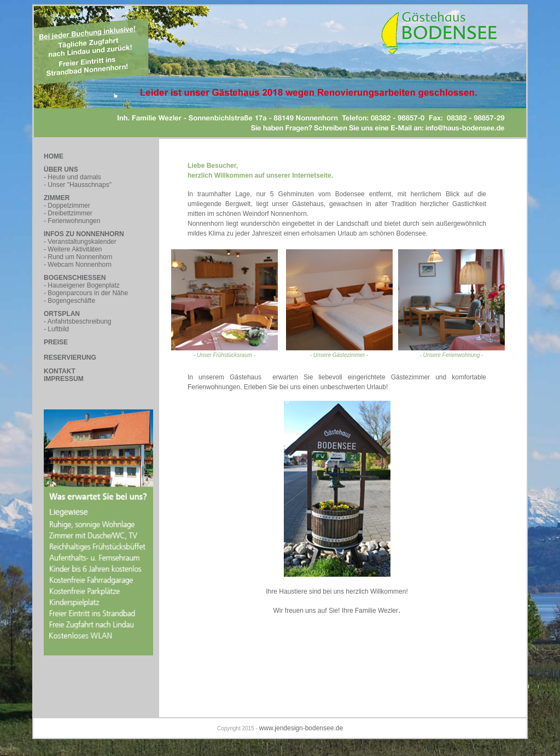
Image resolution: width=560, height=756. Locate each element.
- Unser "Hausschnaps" (78, 185)
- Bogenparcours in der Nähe (86, 293)
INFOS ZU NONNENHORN (84, 234)
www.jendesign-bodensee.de (301, 728)
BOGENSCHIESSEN (75, 278)
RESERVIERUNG (70, 358)
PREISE (56, 342)
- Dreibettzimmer (68, 213)
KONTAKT (60, 371)
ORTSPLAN (62, 314)
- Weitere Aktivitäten (73, 249)
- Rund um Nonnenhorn (78, 257)
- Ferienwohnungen (72, 221)
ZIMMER (57, 198)
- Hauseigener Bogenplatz (82, 285)
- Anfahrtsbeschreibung (77, 321)
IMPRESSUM (64, 379)
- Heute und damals (72, 177)
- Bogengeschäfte (69, 301)
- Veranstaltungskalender (80, 242)
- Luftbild (56, 329)
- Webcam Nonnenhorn (78, 265)
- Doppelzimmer (67, 206)
